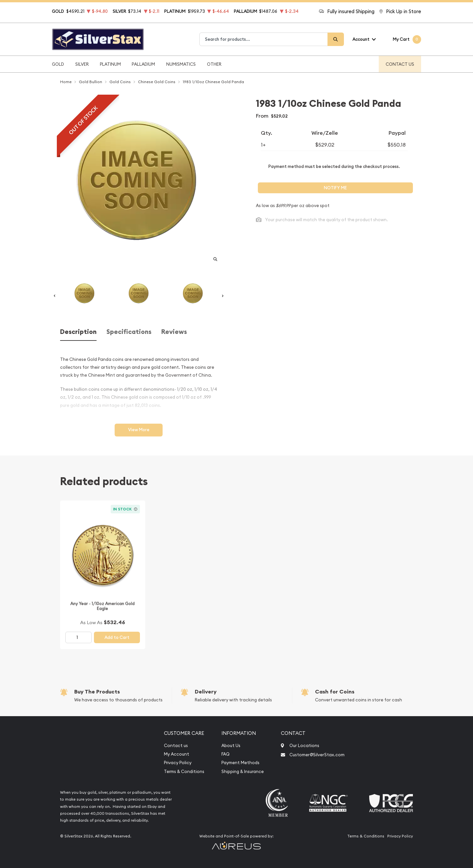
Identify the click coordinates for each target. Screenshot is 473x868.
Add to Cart (117, 637)
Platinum (110, 64)
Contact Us (400, 64)
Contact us (176, 746)
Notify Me (335, 188)
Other (214, 64)
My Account (177, 754)
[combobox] (264, 39)
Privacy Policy (178, 763)
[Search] (336, 39)
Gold (58, 64)
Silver (82, 64)
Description (78, 332)
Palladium (143, 64)
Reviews (174, 332)
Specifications (129, 332)
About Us (231, 746)
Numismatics (181, 64)
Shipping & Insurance (243, 772)
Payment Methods (240, 763)
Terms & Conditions (184, 772)
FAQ (225, 754)
